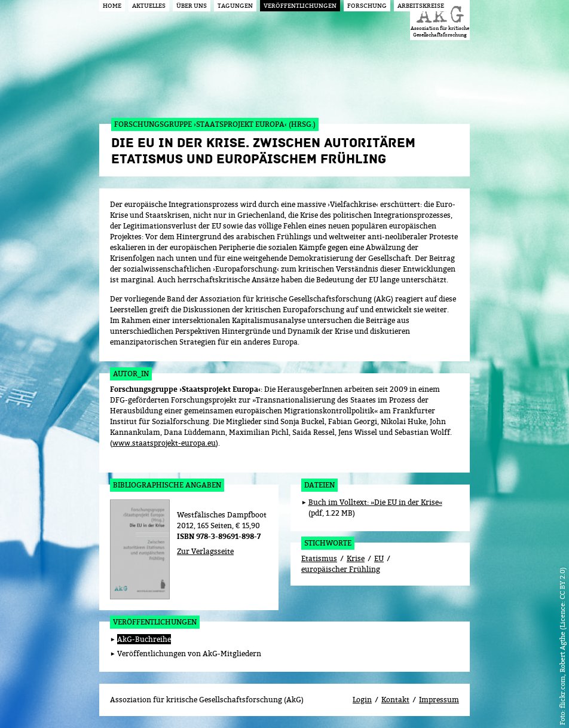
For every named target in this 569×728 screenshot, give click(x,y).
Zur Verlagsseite (205, 551)
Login (362, 700)
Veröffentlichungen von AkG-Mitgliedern (189, 654)
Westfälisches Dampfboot (222, 515)
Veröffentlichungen (155, 622)
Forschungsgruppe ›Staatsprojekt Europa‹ (185, 389)
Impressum (439, 700)
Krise (356, 558)
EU (379, 558)
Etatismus (319, 558)
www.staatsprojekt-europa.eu (164, 443)
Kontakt (395, 700)
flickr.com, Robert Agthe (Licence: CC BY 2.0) (562, 638)
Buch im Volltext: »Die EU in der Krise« (375, 502)
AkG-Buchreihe (144, 639)
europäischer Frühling (341, 569)
